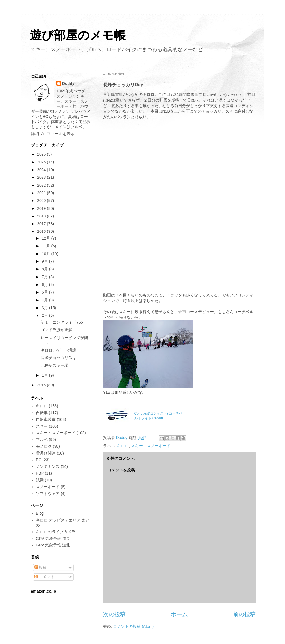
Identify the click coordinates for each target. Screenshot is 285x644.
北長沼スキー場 (55, 365)
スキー (42, 426)
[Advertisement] (179, 168)
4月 (45, 300)
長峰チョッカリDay (58, 358)
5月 (45, 292)
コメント (45, 577)
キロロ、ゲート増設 (58, 350)
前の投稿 (244, 614)
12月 (46, 238)
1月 (45, 375)
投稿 (41, 567)
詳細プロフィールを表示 (53, 134)
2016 (42, 231)
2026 (42, 154)
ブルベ (42, 440)
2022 (42, 185)
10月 (46, 254)
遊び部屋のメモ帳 (78, 35)
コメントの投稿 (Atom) (133, 626)
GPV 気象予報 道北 (53, 545)
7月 (45, 277)
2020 (42, 201)
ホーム (179, 614)
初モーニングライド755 (62, 322)
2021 (42, 193)
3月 (45, 308)
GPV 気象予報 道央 (53, 539)
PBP (40, 473)
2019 (42, 208)
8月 (45, 269)
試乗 (40, 480)
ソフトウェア (48, 494)
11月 (46, 246)
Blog (40, 513)
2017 (42, 224)
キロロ (123, 446)
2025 (42, 162)
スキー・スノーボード (151, 446)
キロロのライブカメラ (56, 532)
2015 (42, 385)
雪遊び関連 (46, 453)
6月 (45, 285)
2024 (42, 170)
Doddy (68, 83)
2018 (42, 216)
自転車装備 (46, 419)
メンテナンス (48, 466)
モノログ (44, 446)
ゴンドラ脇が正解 (56, 330)
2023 (42, 177)
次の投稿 (114, 614)
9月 (45, 261)
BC (39, 460)
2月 (45, 315)
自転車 (42, 413)
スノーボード (48, 487)
